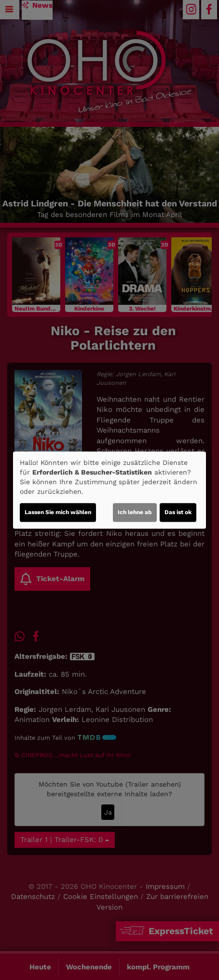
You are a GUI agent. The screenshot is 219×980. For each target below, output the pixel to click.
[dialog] (109, 490)
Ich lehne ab (135, 512)
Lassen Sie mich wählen (58, 512)
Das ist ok (178, 512)
